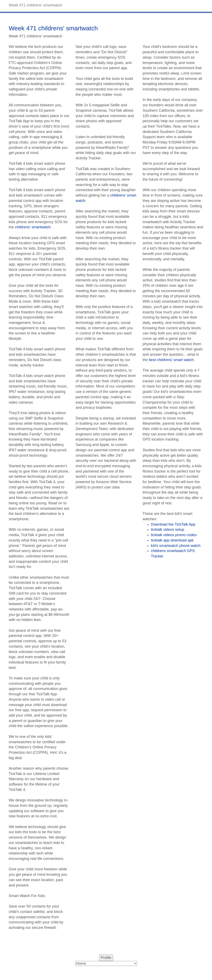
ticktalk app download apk (172, 540)
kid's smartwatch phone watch (176, 546)
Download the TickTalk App (173, 524)
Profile (106, 958)
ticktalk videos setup (168, 530)
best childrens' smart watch (171, 360)
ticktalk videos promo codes (174, 535)
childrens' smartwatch (33, 227)
